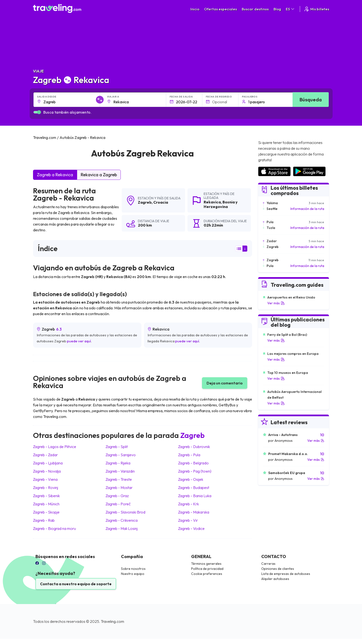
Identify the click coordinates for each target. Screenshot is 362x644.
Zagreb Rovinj (46, 488)
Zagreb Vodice (191, 528)
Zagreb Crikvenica (122, 520)
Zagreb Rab (44, 520)
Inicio (195, 9)
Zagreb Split (117, 447)
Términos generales (206, 564)
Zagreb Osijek (191, 479)
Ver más (276, 303)
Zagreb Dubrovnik (194, 447)
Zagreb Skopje (46, 512)
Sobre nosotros (133, 569)
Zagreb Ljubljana (48, 463)
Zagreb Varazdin (120, 471)
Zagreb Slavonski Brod (125, 512)
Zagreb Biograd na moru (54, 528)
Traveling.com (112, 621)
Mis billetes (316, 9)
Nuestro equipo (133, 574)
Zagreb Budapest (194, 488)
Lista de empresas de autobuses (286, 574)
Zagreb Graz (117, 496)
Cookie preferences (207, 574)
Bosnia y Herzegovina (221, 204)
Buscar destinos (255, 9)
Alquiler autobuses (275, 579)
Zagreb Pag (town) (195, 471)
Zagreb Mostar (119, 488)
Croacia (161, 202)
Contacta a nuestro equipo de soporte (76, 584)
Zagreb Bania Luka (195, 496)
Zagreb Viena (45, 479)
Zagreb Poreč (118, 504)
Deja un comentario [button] (225, 383)
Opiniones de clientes (278, 569)
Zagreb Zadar (45, 455)
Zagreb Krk (188, 504)
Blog (277, 9)
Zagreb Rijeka (118, 463)
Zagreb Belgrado (193, 463)
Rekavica (212, 202)
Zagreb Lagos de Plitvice (55, 447)
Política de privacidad (207, 569)
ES (290, 9)
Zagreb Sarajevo (121, 455)
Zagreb (145, 202)
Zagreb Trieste (119, 479)
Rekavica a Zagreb (99, 175)
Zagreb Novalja (47, 471)
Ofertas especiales (221, 9)
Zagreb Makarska (194, 512)
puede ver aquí (79, 341)
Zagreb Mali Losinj (122, 528)
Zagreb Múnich (46, 504)
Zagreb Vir (188, 520)
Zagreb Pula (189, 455)
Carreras (268, 564)
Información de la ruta (307, 209)
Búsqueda (311, 100)
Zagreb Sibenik (46, 496)
